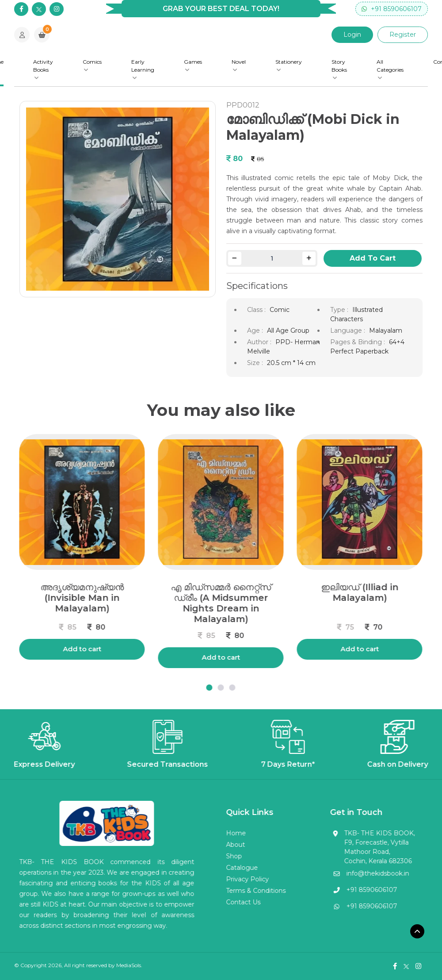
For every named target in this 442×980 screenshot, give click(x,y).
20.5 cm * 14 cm (291, 363)
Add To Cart (373, 258)
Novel (239, 65)
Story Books (339, 69)
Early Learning (143, 69)
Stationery (289, 65)
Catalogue (214, 868)
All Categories (390, 69)
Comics (92, 65)
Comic (280, 310)
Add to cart (193, 657)
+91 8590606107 (392, 9)
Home (208, 833)
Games (193, 65)
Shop (206, 856)
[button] (182, 688)
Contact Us (216, 902)
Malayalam (386, 331)
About (208, 845)
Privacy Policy (220, 879)
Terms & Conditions (228, 891)
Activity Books (43, 69)
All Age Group (288, 331)
